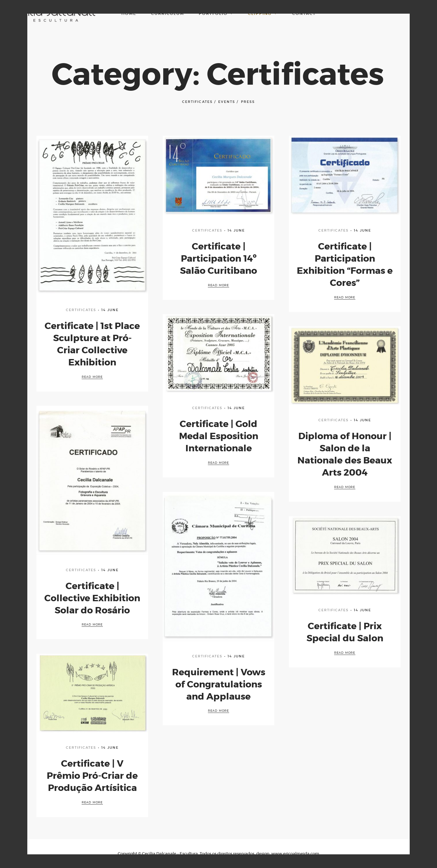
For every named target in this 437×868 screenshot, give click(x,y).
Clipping (263, 14)
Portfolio (216, 14)
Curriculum (168, 14)
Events (227, 102)
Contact (304, 14)
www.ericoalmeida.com (295, 854)
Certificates (197, 102)
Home (129, 14)
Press (248, 102)
